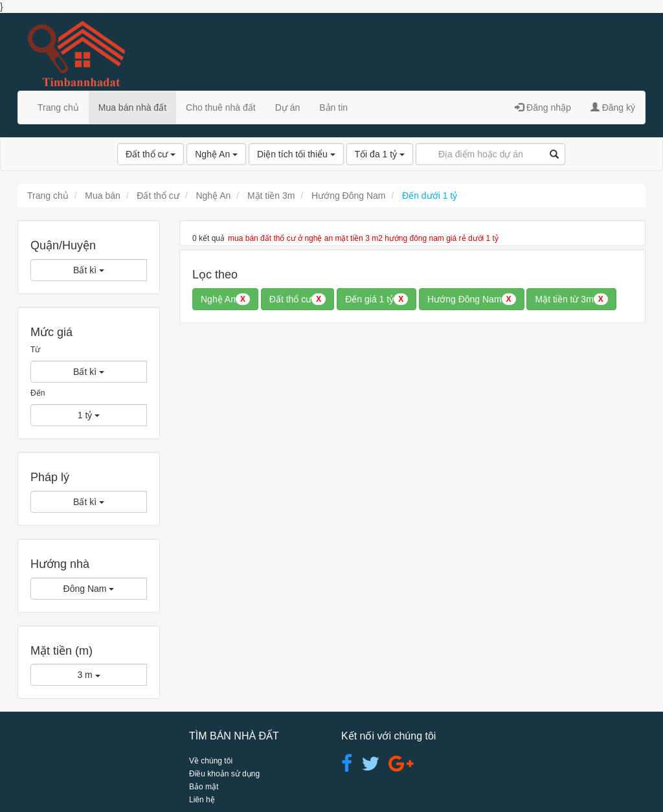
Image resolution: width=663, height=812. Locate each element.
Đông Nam (89, 589)
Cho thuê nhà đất (221, 107)
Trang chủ (58, 107)
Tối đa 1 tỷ (380, 154)
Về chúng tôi (211, 761)
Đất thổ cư (151, 154)
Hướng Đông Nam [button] (472, 299)
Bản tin (333, 107)
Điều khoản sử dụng (224, 774)
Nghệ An (216, 154)
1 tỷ (89, 415)
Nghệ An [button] (225, 299)
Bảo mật (204, 787)
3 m (88, 675)
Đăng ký (613, 107)
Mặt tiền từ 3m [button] (571, 299)
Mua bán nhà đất (132, 107)
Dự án (288, 107)
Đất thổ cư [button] (298, 299)
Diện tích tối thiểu (296, 154)
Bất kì (89, 270)
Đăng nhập (543, 107)
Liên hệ (202, 800)
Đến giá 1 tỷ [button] (376, 299)
